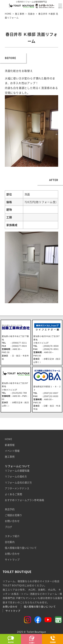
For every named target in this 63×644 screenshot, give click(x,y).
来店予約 (10, 509)
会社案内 (10, 542)
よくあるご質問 (13, 494)
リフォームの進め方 (16, 476)
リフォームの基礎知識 (17, 471)
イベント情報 (12, 451)
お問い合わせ (12, 521)
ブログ (8, 527)
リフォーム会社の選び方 (18, 482)
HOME (8, 439)
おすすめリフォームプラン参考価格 (24, 500)
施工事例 (10, 457)
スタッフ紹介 (12, 536)
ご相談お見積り (13, 515)
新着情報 (10, 445)
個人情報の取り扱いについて (21, 548)
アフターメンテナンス (17, 488)
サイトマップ (12, 560)
